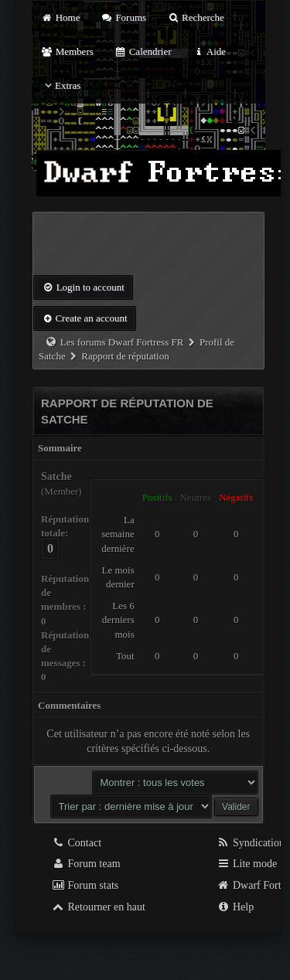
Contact (76, 843)
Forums (124, 17)
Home (60, 17)
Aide (209, 51)
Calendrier (143, 51)
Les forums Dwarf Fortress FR (122, 342)
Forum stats (85, 885)
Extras (61, 85)
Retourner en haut (98, 907)
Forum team (86, 864)
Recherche (196, 17)
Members (67, 51)
